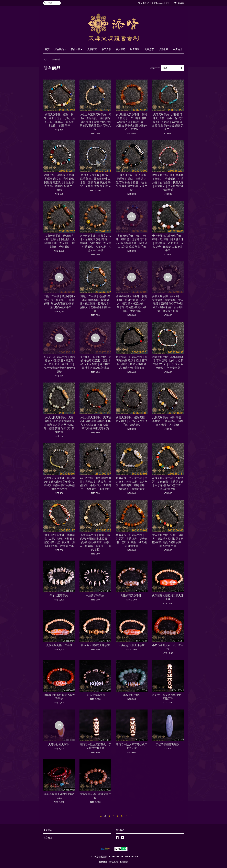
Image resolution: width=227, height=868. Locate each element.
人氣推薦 (92, 49)
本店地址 (177, 49)
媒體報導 (163, 49)
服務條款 (103, 862)
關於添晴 (121, 49)
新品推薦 (77, 49)
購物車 (181, 3)
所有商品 (60, 49)
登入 (140, 3)
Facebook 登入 (163, 3)
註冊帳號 (152, 3)
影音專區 (135, 49)
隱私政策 (113, 862)
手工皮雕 (106, 49)
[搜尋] (52, 3)
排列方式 (155, 68)
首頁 (47, 49)
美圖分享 (149, 49)
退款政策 (124, 862)
